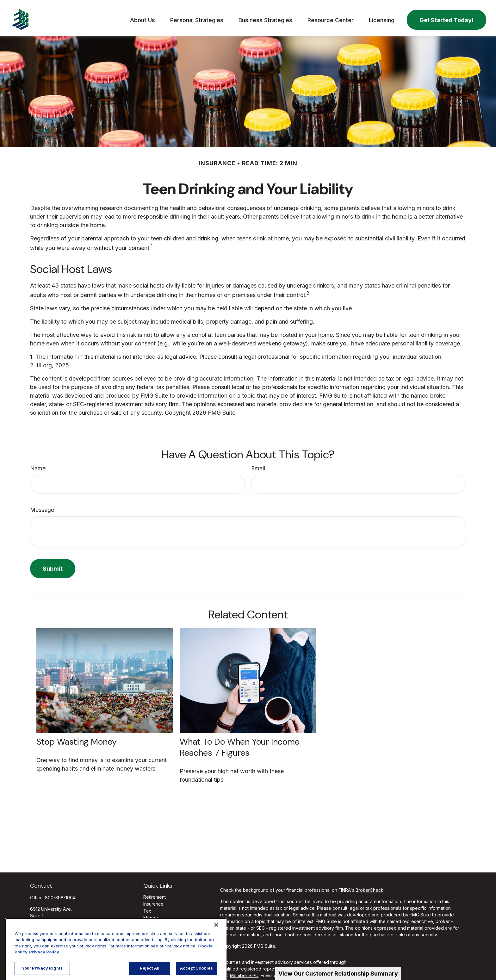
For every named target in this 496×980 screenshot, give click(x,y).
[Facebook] (34, 940)
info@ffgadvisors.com (53, 930)
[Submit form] (53, 565)
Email (258, 465)
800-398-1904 (60, 894)
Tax (147, 908)
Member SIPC (244, 972)
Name (38, 465)
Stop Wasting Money (77, 738)
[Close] (216, 961)
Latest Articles (158, 929)
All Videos (154, 936)
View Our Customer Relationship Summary (338, 974)
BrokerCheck (369, 887)
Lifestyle (152, 922)
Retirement (155, 894)
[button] (143, 17)
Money (151, 915)
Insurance (153, 901)
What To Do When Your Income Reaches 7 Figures (240, 744)
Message (42, 507)
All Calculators (158, 943)
